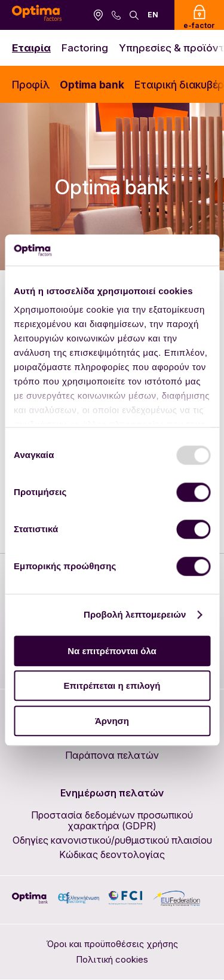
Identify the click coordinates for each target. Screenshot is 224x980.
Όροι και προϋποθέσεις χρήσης (112, 944)
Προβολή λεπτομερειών (135, 615)
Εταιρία (31, 48)
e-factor (200, 17)
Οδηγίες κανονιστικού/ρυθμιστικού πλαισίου (112, 840)
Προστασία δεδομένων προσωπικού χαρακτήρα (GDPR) (112, 820)
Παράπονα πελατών (112, 755)
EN (153, 15)
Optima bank (92, 85)
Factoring (85, 48)
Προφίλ (31, 85)
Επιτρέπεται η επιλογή (112, 686)
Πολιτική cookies (112, 959)
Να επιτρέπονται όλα (112, 651)
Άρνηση (112, 721)
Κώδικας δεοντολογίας (112, 854)
